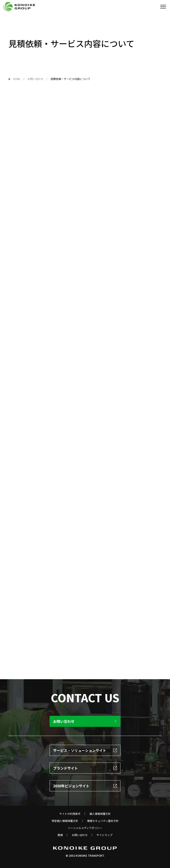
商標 (60, 835)
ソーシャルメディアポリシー (85, 828)
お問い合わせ (80, 835)
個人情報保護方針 (100, 814)
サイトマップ (104, 835)
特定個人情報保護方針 (65, 821)
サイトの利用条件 (70, 814)
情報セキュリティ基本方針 (103, 821)
